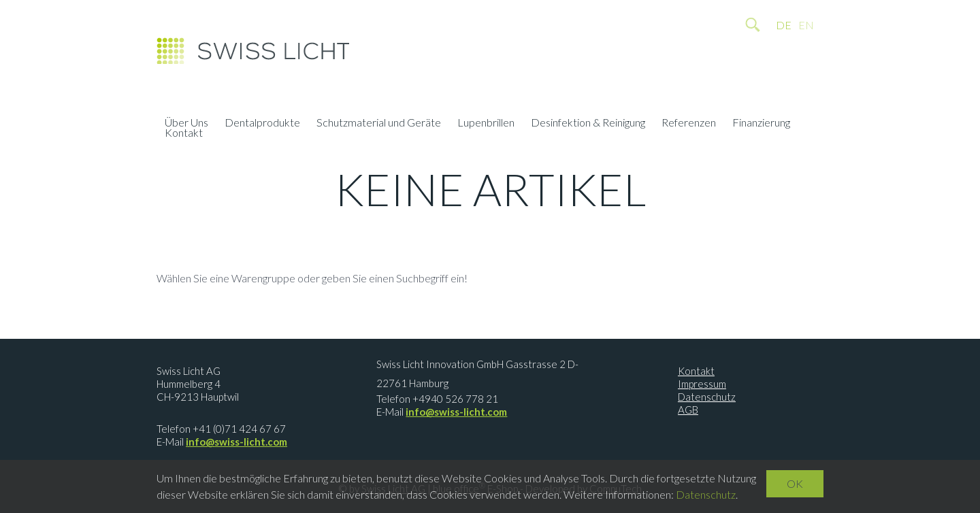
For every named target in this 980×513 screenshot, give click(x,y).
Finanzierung (761, 124)
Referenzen (689, 124)
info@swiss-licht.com (236, 442)
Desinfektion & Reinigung (588, 124)
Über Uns (186, 124)
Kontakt (184, 134)
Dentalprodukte (262, 124)
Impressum (702, 384)
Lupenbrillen (486, 124)
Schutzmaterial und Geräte (379, 124)
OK (795, 483)
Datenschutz (707, 397)
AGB (688, 410)
